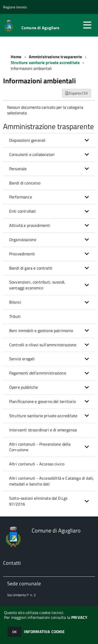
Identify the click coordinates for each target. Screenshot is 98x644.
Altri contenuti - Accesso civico (37, 464)
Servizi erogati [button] (22, 359)
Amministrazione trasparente (55, 57)
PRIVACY (79, 617)
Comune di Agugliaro (40, 28)
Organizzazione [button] (23, 240)
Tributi (15, 316)
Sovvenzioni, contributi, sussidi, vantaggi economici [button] (37, 285)
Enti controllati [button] (23, 211)
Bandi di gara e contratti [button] (31, 268)
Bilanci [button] (15, 302)
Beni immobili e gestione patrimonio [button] (41, 331)
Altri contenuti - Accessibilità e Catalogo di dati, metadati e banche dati (52, 481)
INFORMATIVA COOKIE (44, 632)
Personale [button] (18, 169)
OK (14, 632)
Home (16, 57)
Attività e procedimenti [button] (30, 225)
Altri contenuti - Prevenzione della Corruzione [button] (40, 447)
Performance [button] (21, 197)
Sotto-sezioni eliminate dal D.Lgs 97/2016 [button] (38, 501)
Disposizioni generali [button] (27, 140)
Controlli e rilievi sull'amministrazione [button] (43, 345)
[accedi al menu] (87, 25)
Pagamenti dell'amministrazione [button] (38, 373)
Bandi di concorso (25, 183)
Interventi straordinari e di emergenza (43, 430)
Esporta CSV (77, 93)
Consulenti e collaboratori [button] (32, 154)
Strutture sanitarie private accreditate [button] (43, 416)
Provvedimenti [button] (22, 254)
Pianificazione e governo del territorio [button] (42, 401)
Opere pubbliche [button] (23, 387)
